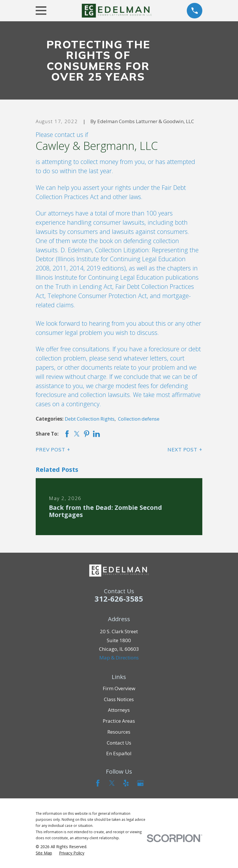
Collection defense (139, 419)
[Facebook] (98, 783)
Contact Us (119, 743)
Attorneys (119, 710)
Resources (119, 732)
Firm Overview (119, 688)
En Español (119, 753)
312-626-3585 (119, 599)
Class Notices (119, 699)
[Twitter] (112, 783)
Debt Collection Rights (90, 419)
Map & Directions (119, 658)
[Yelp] (126, 783)
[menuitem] (44, 853)
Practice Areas (119, 721)
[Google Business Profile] (140, 783)
